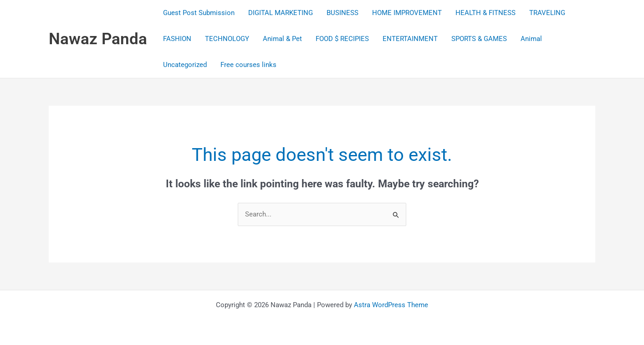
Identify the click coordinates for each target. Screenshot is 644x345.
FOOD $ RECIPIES (342, 39)
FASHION (177, 39)
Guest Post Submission (199, 13)
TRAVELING (547, 13)
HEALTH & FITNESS (486, 13)
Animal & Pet (282, 39)
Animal (531, 39)
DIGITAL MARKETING (281, 13)
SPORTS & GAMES (479, 39)
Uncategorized (185, 65)
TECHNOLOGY (227, 39)
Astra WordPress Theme (391, 305)
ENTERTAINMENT (410, 39)
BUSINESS (342, 13)
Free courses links (248, 65)
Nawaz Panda (98, 39)
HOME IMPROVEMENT (407, 13)
